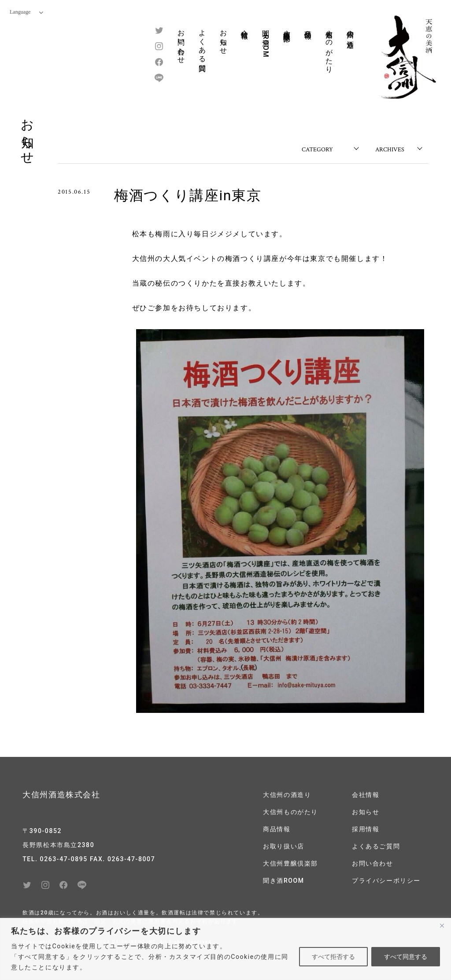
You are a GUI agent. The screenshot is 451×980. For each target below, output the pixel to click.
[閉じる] (442, 925)
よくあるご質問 (376, 846)
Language (26, 12)
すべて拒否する (333, 957)
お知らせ (224, 38)
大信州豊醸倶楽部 (287, 28)
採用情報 (366, 829)
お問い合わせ (181, 43)
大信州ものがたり (329, 47)
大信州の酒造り (350, 35)
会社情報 (245, 26)
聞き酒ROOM (266, 41)
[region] (225, 949)
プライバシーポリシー (386, 881)
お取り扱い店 (284, 846)
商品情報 (308, 26)
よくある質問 (202, 43)
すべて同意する (406, 957)
